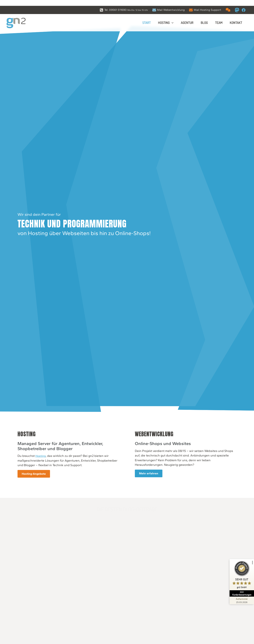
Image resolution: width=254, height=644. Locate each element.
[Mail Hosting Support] (205, 4)
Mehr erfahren (152, 474)
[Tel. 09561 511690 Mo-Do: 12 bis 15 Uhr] (124, 4)
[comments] (228, 4)
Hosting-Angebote (33, 475)
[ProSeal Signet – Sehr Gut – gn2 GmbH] (240, 572)
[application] (175, 17)
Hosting (39, 456)
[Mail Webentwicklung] (169, 4)
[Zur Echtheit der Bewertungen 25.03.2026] (240, 595)
